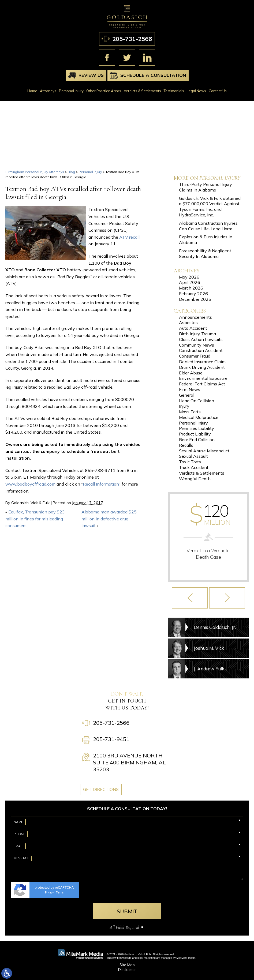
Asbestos (188, 322)
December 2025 (195, 299)
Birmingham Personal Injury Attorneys (35, 172)
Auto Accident (193, 328)
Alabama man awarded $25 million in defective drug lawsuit (109, 519)
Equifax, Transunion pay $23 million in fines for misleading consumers (35, 519)
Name (18, 822)
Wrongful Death (195, 479)
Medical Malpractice (199, 417)
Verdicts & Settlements (142, 91)
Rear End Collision (197, 440)
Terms (60, 893)
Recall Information (101, 484)
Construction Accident (201, 350)
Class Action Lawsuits (201, 339)
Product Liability (195, 434)
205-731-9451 (111, 739)
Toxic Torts (190, 462)
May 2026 (189, 277)
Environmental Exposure (203, 378)
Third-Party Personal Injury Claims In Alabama (206, 187)
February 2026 (193, 294)
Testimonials (174, 91)
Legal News (196, 91)
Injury (184, 406)
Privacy (49, 893)
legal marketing (147, 958)
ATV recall (129, 237)
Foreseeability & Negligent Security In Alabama (205, 254)
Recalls (186, 445)
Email (18, 846)
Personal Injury (71, 91)
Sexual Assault (193, 456)
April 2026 (190, 282)
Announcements (195, 317)
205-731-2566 (132, 39)
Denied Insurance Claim (202, 362)
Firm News (190, 389)
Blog (71, 172)
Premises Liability (197, 428)
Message (21, 858)
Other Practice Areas (104, 91)
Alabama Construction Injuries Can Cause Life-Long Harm (208, 226)
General (187, 395)
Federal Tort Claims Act (202, 384)
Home (32, 91)
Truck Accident (194, 467)
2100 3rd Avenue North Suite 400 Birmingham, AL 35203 (129, 762)
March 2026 (191, 288)
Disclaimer (127, 970)
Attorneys (48, 91)
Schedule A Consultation (153, 75)
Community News (197, 345)
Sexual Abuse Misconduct (204, 451)
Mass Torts (190, 412)
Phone (19, 834)
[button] (190, 598)
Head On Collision (197, 401)
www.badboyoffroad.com (30, 484)
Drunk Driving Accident (202, 367)
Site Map (127, 965)
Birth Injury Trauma (197, 334)
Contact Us (218, 91)
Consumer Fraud (195, 356)
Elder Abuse (191, 373)
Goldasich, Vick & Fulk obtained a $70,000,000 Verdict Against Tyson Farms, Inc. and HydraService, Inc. (210, 206)
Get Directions (101, 789)
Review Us (91, 75)
